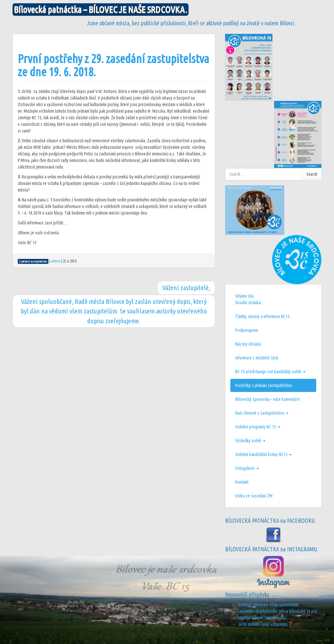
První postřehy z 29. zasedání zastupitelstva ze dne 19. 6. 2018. (114, 65)
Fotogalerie (247, 468)
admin (56, 261)
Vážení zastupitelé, (186, 287)
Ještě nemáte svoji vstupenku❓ (266, 624)
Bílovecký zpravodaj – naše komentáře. (268, 399)
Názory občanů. (249, 344)
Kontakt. (242, 482)
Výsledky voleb (250, 441)
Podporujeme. (247, 330)
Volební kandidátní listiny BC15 (264, 454)
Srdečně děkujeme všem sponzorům (268, 605)
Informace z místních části (257, 358)
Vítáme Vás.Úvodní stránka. (248, 299)
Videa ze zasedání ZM (254, 496)
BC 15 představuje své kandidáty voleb (270, 372)
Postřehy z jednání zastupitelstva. (264, 385)
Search (312, 174)
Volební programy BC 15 (258, 427)
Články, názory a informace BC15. (263, 316)
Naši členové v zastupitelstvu (262, 413)
